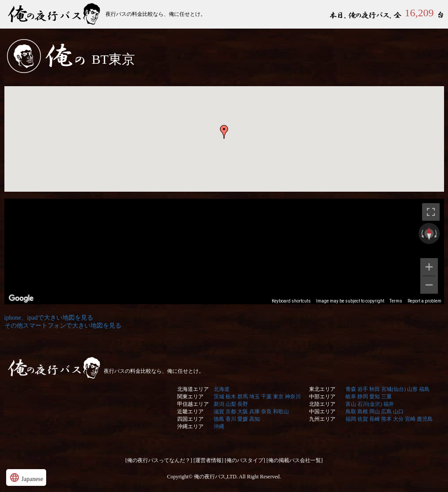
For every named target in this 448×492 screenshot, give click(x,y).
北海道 (222, 389)
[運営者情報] (208, 460)
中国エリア (322, 412)
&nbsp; (224, 196)
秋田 (375, 389)
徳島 (219, 419)
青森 (351, 389)
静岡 (363, 397)
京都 (231, 412)
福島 (424, 389)
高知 (255, 419)
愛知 (375, 397)
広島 (386, 412)
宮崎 (410, 419)
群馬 (243, 397)
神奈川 (293, 397)
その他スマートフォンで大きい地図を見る (63, 326)
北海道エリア (193, 389)
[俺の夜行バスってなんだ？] (159, 460)
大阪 (243, 412)
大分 (398, 419)
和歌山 (281, 412)
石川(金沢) (370, 404)
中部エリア (322, 397)
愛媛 (243, 419)
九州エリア (322, 419)
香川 (231, 419)
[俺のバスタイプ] (245, 460)
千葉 (266, 397)
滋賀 (219, 412)
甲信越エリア (193, 404)
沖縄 (219, 426)
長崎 (375, 419)
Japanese (26, 477)
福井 (389, 404)
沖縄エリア (190, 426)
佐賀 (363, 419)
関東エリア (190, 397)
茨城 (219, 397)
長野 (243, 404)
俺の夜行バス (55, 14)
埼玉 (255, 397)
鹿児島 (425, 419)
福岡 (351, 419)
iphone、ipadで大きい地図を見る (49, 318)
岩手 (363, 389)
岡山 (375, 412)
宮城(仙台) (393, 389)
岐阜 (351, 397)
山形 (412, 389)
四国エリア (190, 419)
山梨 (231, 404)
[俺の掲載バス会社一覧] (295, 460)
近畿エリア (190, 412)
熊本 (386, 419)
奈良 (266, 412)
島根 (363, 412)
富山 (351, 404)
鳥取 (351, 412)
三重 (386, 397)
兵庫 (255, 412)
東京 (278, 397)
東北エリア (322, 389)
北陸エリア (322, 404)
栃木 (231, 397)
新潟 (219, 404)
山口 (398, 412)
